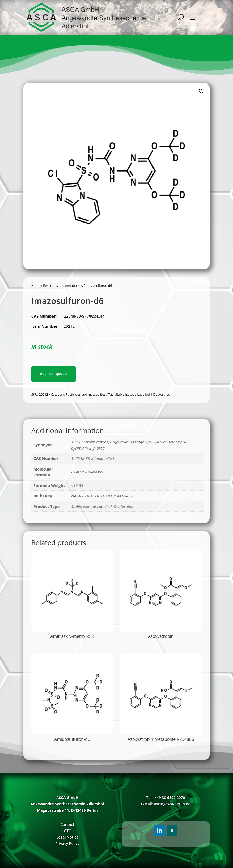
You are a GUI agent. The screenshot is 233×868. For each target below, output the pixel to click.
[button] (201, 91)
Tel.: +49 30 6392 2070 (166, 798)
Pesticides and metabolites (63, 286)
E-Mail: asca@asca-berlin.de (166, 804)
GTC (67, 831)
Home (36, 286)
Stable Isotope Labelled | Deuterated (143, 394)
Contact (67, 824)
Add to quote (54, 374)
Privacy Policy (67, 843)
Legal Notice (67, 837)
